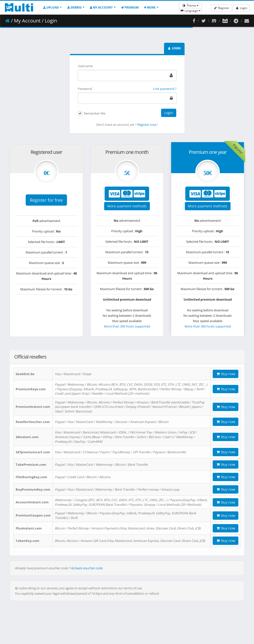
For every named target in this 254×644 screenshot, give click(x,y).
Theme (190, 5)
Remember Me (95, 114)
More (150, 7)
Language (190, 11)
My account (101, 7)
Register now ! (148, 125)
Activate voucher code (87, 568)
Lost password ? (165, 89)
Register (221, 8)
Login (241, 8)
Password (85, 89)
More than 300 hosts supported (127, 326)
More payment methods (127, 206)
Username (85, 66)
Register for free (46, 200)
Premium (130, 7)
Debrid (74, 7)
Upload (51, 7)
